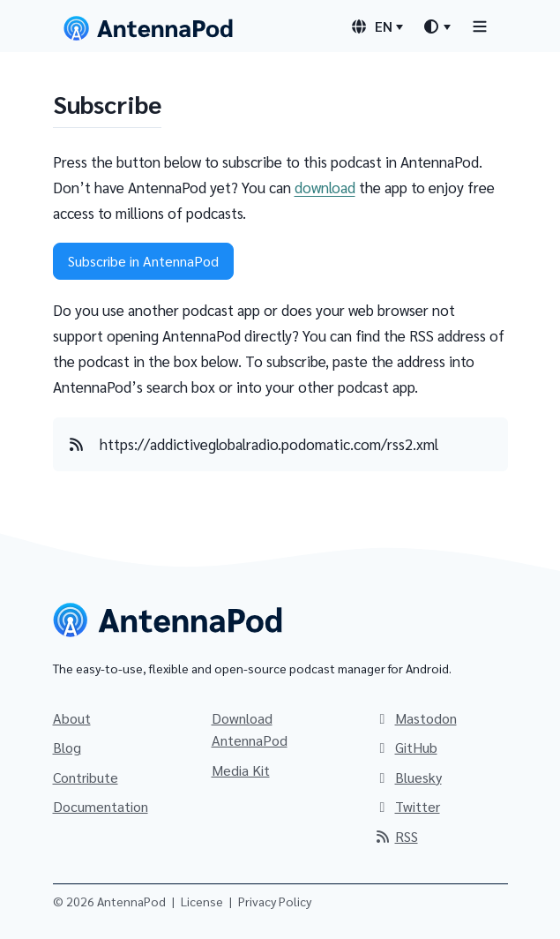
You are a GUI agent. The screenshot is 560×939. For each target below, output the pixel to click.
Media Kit (241, 770)
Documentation (101, 806)
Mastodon (415, 718)
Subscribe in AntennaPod (143, 261)
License (202, 901)
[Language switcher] (377, 26)
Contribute (86, 777)
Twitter (407, 806)
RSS (396, 836)
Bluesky (408, 777)
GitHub (406, 747)
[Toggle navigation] (480, 26)
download (325, 187)
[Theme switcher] (437, 26)
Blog (67, 747)
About (72, 718)
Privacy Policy (275, 901)
